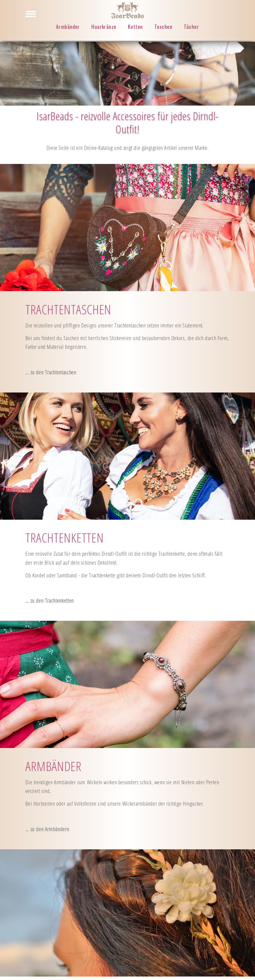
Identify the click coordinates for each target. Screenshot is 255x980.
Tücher (191, 27)
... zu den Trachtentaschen (51, 372)
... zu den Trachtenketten (49, 601)
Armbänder (68, 27)
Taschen (163, 27)
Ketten (135, 27)
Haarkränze (104, 27)
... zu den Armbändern (47, 829)
